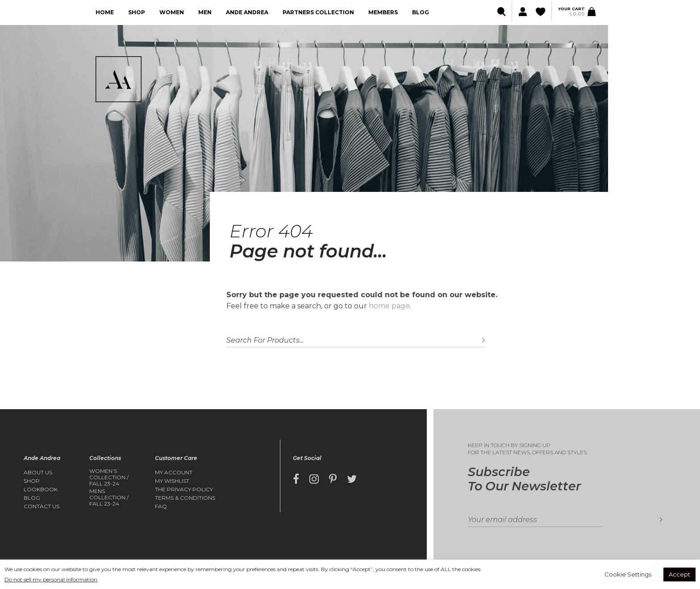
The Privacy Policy (184, 489)
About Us (38, 473)
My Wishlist (172, 481)
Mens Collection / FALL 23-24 (109, 498)
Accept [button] (679, 574)
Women (172, 12)
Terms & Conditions (185, 498)
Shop (137, 12)
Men (205, 12)
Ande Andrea (247, 12)
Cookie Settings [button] (628, 574)
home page (389, 306)
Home (105, 12)
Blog (421, 12)
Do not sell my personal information (51, 579)
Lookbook (41, 489)
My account (174, 473)
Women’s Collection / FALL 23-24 (109, 478)
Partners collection (318, 12)
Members (383, 12)
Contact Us (42, 506)
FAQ (161, 506)
